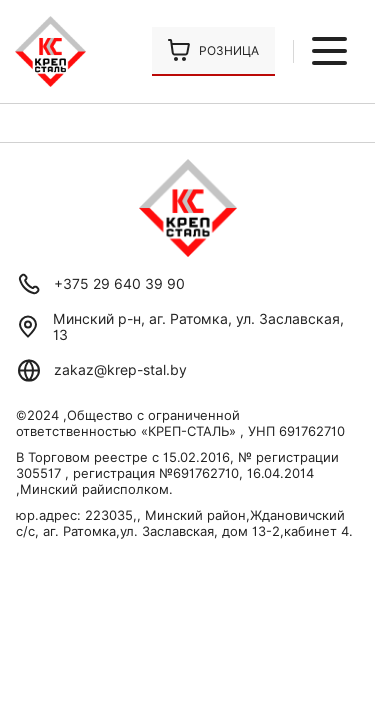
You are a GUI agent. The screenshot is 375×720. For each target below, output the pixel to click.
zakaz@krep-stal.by (120, 370)
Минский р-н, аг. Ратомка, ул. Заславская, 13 (198, 327)
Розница (229, 50)
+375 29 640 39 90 (119, 284)
